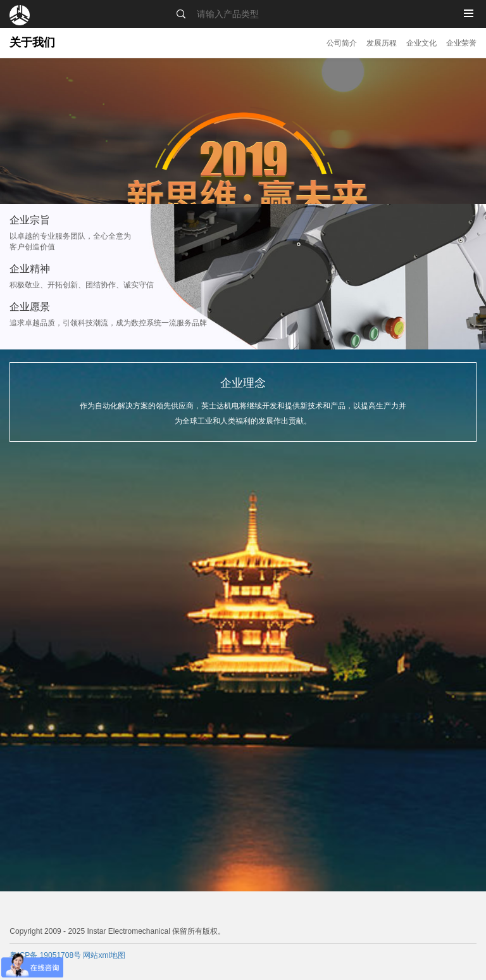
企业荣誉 (461, 43)
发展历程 (382, 43)
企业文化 (421, 43)
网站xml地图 (104, 955)
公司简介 (342, 43)
